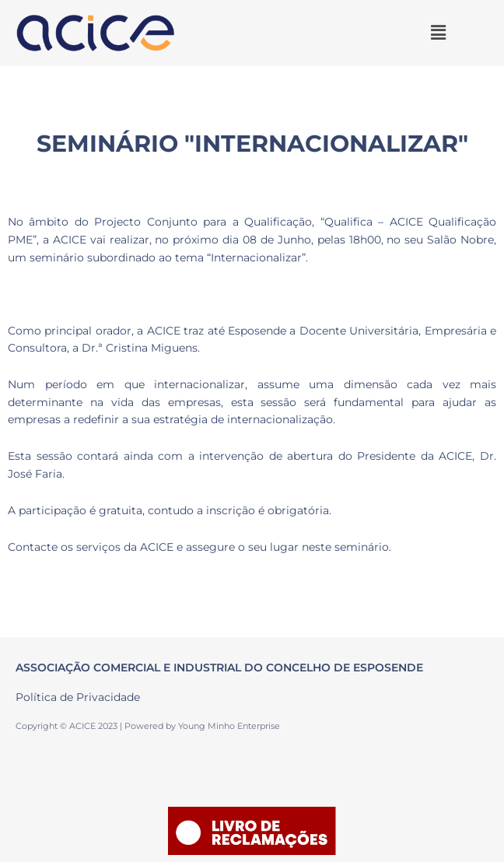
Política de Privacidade (78, 697)
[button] (438, 33)
